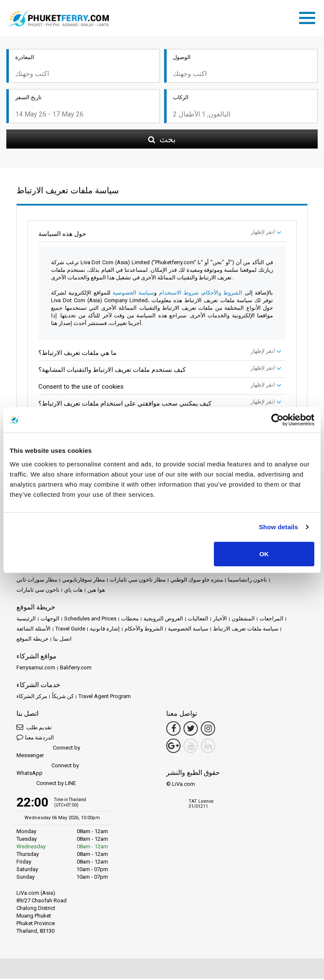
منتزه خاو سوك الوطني (197, 581)
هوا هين (96, 591)
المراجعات (271, 620)
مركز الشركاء (32, 697)
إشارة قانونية (105, 630)
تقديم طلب (34, 728)
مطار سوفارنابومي (84, 581)
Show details (279, 527)
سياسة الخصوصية (133, 294)
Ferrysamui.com (36, 669)
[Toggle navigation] (309, 17)
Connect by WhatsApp (48, 770)
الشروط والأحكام (222, 294)
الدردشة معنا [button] (35, 738)
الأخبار (220, 620)
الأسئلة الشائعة (34, 630)
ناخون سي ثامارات (38, 591)
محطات (130, 620)
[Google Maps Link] (173, 747)
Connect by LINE (46, 785)
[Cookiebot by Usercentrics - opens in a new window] (277, 420)
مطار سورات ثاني (37, 581)
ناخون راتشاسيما (247, 581)
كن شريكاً (63, 697)
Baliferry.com (76, 669)
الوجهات (50, 620)
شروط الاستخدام (178, 294)
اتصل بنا (62, 640)
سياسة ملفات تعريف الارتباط (246, 630)
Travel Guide (70, 630)
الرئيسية (26, 620)
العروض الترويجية (163, 620)
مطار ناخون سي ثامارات (138, 581)
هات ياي (73, 591)
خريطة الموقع (32, 640)
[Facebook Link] (173, 730)
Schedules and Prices (90, 620)
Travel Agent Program (105, 697)
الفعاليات (198, 620)
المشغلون (243, 620)
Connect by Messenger (48, 753)
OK (264, 554)
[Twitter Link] (191, 730)
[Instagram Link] (208, 730)
